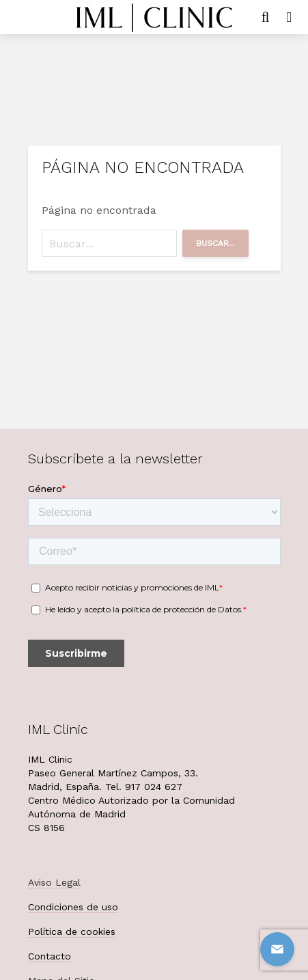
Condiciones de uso (73, 907)
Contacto (50, 956)
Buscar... (215, 243)
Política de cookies (72, 931)
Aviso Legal (54, 882)
